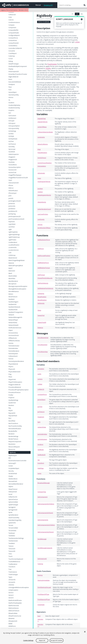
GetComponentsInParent (46, 532)
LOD (10, 253)
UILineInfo (12, 582)
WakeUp (40, 328)
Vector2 (11, 593)
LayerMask (12, 224)
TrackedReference (14, 562)
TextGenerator (13, 541)
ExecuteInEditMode (15, 82)
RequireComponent (15, 442)
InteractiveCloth (14, 183)
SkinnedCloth (13, 481)
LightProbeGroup (14, 237)
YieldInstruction (14, 629)
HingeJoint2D (13, 160)
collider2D (41, 389)
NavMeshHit (12, 304)
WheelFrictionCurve (15, 616)
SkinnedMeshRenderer (16, 484)
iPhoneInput (12, 193)
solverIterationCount (44, 209)
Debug (11, 61)
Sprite (10, 512)
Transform (12, 567)
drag (39, 149)
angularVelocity (43, 122)
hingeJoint (41, 417)
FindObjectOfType (43, 594)
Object (11, 330)
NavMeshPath (13, 310)
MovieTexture (13, 297)
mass (39, 178)
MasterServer (13, 258)
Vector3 (11, 595)
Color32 (11, 20)
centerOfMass (42, 127)
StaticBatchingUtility (15, 520)
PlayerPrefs (12, 380)
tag (39, 460)
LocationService (14, 250)
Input (10, 180)
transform (41, 463)
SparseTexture (13, 499)
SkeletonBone (13, 479)
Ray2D (11, 411)
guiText (40, 407)
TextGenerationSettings (16, 538)
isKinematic (41, 173)
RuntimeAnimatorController (17, 461)
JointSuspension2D (15, 216)
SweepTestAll (42, 322)
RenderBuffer (13, 431)
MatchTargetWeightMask (17, 260)
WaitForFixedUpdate (15, 603)
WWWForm (12, 626)
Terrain (11, 525)
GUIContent (12, 116)
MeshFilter (12, 279)
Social (10, 494)
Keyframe (12, 222)
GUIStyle (11, 136)
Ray (10, 408)
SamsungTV (12, 463)
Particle (11, 343)
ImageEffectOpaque (15, 175)
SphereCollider (13, 502)
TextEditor (12, 536)
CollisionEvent (13, 356)
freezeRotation (42, 153)
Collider (77, 42)
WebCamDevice (14, 608)
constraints (41, 137)
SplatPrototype (13, 505)
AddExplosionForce (44, 240)
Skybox (11, 487)
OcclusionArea (13, 333)
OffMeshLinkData (14, 341)
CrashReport (13, 53)
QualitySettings (13, 400)
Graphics (11, 110)
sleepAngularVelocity (44, 195)
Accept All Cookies (57, 641)
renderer (40, 444)
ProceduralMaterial (15, 387)
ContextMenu (13, 46)
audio (39, 374)
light (39, 422)
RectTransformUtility (15, 426)
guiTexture (41, 412)
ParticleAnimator (14, 346)
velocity (40, 225)
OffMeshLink (13, 338)
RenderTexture (13, 439)
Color (10, 17)
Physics (11, 367)
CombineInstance (14, 22)
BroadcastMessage (44, 483)
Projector (11, 398)
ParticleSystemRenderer (16, 361)
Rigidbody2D (13, 455)
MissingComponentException (18, 286)
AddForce (41, 249)
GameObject (13, 92)
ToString (40, 564)
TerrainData (12, 531)
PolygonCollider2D (14, 385)
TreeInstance (13, 572)
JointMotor (12, 209)
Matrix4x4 (12, 271)
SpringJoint (12, 507)
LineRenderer (13, 242)
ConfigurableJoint (14, 35)
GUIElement (12, 118)
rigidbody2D (42, 455)
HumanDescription (15, 167)
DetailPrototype (14, 64)
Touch (10, 556)
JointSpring (12, 214)
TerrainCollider (13, 528)
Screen (11, 466)
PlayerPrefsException (15, 382)
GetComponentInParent (45, 513)
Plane (10, 377)
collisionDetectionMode (45, 132)
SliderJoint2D (13, 492)
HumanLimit (13, 170)
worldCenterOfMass (44, 228)
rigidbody (41, 450)
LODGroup (12, 255)
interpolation (42, 166)
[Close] (85, 633)
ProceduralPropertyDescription (19, 390)
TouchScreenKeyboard (16, 559)
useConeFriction (43, 214)
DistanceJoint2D (14, 72)
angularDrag (42, 119)
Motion (11, 294)
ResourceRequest (14, 447)
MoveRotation (42, 300)
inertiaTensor (42, 158)
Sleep (39, 310)
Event (10, 79)
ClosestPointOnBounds (45, 278)
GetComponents (43, 520)
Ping (10, 374)
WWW (10, 624)
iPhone (11, 185)
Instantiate (41, 605)
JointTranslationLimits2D (16, 219)
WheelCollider (13, 613)
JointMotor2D (13, 211)
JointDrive (12, 204)
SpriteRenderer (13, 515)
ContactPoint (13, 41)
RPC (10, 458)
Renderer (12, 434)
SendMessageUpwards (45, 548)
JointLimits (12, 206)
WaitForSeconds (14, 606)
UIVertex (11, 585)
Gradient (11, 103)
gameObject (41, 400)
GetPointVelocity (43, 283)
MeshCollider (13, 276)
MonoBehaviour (14, 291)
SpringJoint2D (13, 510)
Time (10, 554)
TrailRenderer (13, 564)
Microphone (12, 284)
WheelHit (11, 619)
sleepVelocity (42, 202)
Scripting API (48, 5)
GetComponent (43, 497)
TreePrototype (13, 575)
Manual (38, 5)
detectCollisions (43, 144)
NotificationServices (15, 328)
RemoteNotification (15, 429)
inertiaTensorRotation (45, 163)
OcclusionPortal (14, 335)
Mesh (10, 273)
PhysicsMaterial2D (14, 372)
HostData (12, 162)
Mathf (10, 268)
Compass (11, 25)
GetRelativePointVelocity (45, 288)
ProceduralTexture (14, 392)
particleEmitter (42, 434)
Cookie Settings (28, 641)
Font (10, 90)
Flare (10, 87)
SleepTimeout (13, 489)
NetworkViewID (13, 325)
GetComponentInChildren (46, 504)
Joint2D (11, 198)
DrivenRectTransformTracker (18, 74)
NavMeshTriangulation (16, 312)
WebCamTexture (14, 611)
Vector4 (11, 598)
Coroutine (12, 51)
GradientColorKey (14, 108)
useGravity (41, 219)
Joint (10, 196)
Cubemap (12, 56)
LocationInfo (13, 248)
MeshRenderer (13, 281)
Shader (11, 476)
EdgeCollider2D (13, 77)
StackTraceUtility (14, 518)
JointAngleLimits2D (15, 201)
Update (48, 68)
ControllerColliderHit (15, 48)
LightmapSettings (14, 235)
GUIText (11, 141)
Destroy (40, 575)
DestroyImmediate (44, 580)
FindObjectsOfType (44, 599)
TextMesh (12, 543)
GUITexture (12, 144)
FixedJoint (12, 84)
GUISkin (11, 134)
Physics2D (12, 369)
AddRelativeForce (43, 263)
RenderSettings (13, 436)
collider (40, 384)
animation (41, 369)
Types (10, 577)
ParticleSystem (13, 354)
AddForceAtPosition (44, 256)
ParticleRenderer (14, 351)
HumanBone (13, 165)
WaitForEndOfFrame (15, 600)
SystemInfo (12, 523)
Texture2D (12, 549)
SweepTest (41, 315)
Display (11, 69)
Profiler (11, 395)
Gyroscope (12, 149)
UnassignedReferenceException (19, 587)
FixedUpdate (52, 64)
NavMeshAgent (13, 302)
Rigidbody (12, 452)
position (40, 189)
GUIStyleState (13, 139)
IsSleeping (41, 293)
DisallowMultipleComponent (18, 66)
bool (39, 616)
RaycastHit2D (13, 416)
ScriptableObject (14, 468)
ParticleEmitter (13, 348)
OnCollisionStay (43, 352)
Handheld (12, 152)
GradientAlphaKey (14, 105)
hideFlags (41, 468)
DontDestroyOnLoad (44, 587)
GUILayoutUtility (14, 128)
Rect (10, 418)
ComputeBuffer (13, 30)
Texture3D (12, 551)
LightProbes (12, 240)
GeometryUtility (14, 95)
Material (11, 263)
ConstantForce (13, 38)
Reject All (42, 641)
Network (11, 315)
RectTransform (13, 423)
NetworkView (13, 323)
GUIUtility (12, 147)
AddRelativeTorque (44, 268)
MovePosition (42, 297)
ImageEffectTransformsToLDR (18, 178)
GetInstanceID (42, 559)
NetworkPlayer (13, 320)
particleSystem (42, 439)
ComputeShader (14, 33)
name (39, 473)
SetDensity (41, 303)
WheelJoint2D (13, 621)
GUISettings (12, 131)
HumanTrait (12, 173)
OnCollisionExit (42, 345)
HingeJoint (12, 157)
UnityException (13, 590)
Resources (12, 449)
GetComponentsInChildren (46, 525)
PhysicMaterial (13, 364)
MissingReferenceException (17, 289)
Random (11, 405)
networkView (42, 427)
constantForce (42, 394)
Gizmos (11, 97)
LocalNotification (14, 245)
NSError (11, 188)
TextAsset (12, 533)
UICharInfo (12, 580)
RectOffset (12, 421)
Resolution (12, 444)
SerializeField (13, 474)
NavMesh (12, 299)
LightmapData (13, 232)
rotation (40, 192)
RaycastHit (12, 413)
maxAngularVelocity (44, 182)
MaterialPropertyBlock (16, 266)
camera (40, 379)
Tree (10, 569)
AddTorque (41, 275)
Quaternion (12, 403)
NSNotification (13, 191)
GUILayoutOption (14, 126)
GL (9, 100)
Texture (11, 546)
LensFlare (12, 227)
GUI (10, 113)
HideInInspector (14, 154)
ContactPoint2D (14, 43)
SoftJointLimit (13, 497)
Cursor (11, 59)
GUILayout (12, 123)
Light (10, 229)
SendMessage (42, 539)
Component (12, 28)
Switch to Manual (44, 22)
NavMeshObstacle (14, 307)
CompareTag (42, 492)
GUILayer (11, 121)
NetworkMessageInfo (15, 317)
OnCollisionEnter (43, 338)
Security (11, 471)
